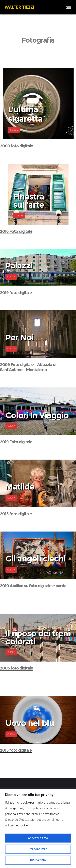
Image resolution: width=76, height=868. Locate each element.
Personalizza (38, 849)
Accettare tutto (38, 838)
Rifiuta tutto (38, 860)
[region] (38, 828)
